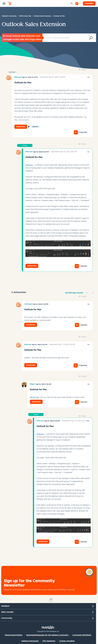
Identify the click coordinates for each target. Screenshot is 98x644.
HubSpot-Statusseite (30, 641)
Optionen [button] (12, 72)
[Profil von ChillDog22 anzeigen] (28, 304)
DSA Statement (49, 641)
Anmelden (89, 3)
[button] (88, 77)
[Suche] (69, 38)
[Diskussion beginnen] (78, 3)
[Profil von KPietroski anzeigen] (18, 77)
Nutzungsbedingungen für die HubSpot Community (47, 635)
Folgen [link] (84, 69)
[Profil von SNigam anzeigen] (33, 384)
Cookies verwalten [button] (67, 641)
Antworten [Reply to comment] (32, 266)
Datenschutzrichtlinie (14, 635)
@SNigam (29, 165)
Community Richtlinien (82, 635)
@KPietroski (35, 397)
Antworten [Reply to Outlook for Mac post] (21, 127)
